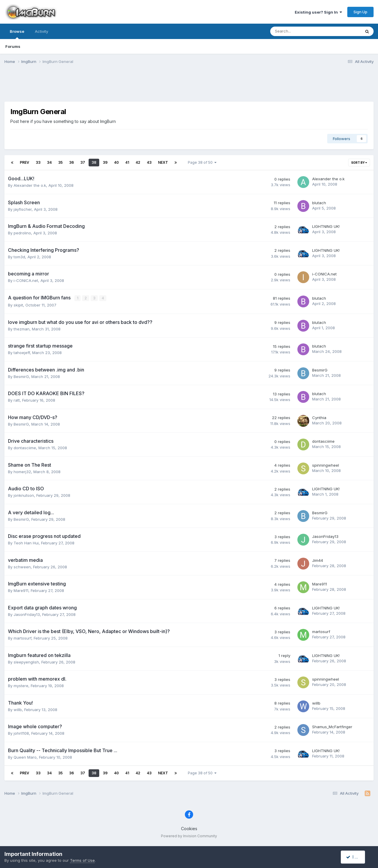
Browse (17, 34)
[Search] (300, 31)
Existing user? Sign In (318, 12)
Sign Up (360, 12)
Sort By (359, 163)
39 (105, 162)
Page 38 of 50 (202, 162)
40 (116, 162)
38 (94, 162)
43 (149, 162)
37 (83, 162)
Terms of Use (82, 860)
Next (163, 162)
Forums (13, 46)
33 (38, 162)
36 (71, 162)
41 (127, 162)
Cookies (189, 828)
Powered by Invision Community (189, 836)
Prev (25, 162)
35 (60, 162)
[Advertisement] (189, 87)
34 (49, 162)
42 (138, 162)
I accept (356, 857)
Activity (41, 31)
